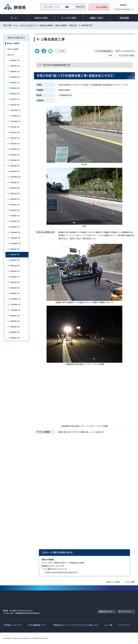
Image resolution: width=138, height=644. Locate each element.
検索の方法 (80, 7)
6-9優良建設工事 (14, 171)
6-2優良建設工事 (14, 133)
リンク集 (109, 625)
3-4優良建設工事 (14, 332)
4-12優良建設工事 (14, 310)
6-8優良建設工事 (14, 166)
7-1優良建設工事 (14, 60)
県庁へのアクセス (125, 612)
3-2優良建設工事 (14, 321)
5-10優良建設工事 (14, 232)
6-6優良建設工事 (14, 155)
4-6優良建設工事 (14, 277)
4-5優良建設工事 (14, 271)
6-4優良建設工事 (14, 144)
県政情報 (124, 18)
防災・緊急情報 (102, 7)
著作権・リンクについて (13, 625)
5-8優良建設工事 (14, 221)
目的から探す (41, 18)
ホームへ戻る (130, 582)
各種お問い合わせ (106, 612)
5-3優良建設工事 (14, 194)
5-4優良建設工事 (14, 199)
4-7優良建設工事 (14, 282)
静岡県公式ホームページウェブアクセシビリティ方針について (76, 625)
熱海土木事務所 (61, 25)
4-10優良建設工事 (14, 299)
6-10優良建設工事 (14, 177)
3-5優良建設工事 (14, 338)
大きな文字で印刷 (126, 56)
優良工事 (73, 25)
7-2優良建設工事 (14, 66)
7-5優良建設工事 (14, 83)
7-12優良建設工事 (14, 121)
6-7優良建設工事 (14, 160)
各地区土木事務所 (46, 25)
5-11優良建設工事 (14, 238)
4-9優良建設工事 (14, 293)
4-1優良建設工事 (14, 249)
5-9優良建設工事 (14, 227)
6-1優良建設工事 (14, 127)
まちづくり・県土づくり (29, 25)
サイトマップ (125, 625)
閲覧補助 (123, 5)
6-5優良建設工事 (14, 149)
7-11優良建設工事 (14, 116)
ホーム (14, 18)
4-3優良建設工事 (14, 260)
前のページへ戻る (113, 582)
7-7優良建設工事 (14, 94)
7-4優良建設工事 (14, 77)
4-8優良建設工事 (14, 288)
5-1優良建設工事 (14, 183)
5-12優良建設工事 (14, 243)
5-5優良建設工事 (14, 205)
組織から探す (97, 18)
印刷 (110, 56)
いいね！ (62, 51)
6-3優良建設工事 (14, 138)
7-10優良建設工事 (14, 110)
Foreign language (122, 9)
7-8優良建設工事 (14, 99)
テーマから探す (69, 18)
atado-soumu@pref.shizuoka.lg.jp (61, 572)
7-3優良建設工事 (14, 71)
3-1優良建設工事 (14, 316)
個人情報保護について (38, 625)
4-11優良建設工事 (14, 305)
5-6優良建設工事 (14, 210)
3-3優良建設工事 (14, 327)
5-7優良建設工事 (14, 216)
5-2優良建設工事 (14, 188)
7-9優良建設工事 (14, 105)
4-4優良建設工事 (14, 266)
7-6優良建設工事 (14, 88)
